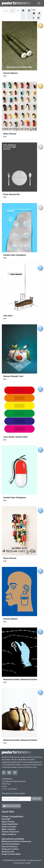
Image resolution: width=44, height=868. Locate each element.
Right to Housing (8, 822)
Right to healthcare (9, 834)
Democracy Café (8, 852)
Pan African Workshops (11, 844)
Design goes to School (10, 849)
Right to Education (9, 829)
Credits (28, 863)
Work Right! (6, 819)
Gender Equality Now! (10, 824)
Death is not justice (9, 827)
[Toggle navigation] (39, 3)
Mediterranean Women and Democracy (16, 841)
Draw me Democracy (10, 847)
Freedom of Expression (11, 832)
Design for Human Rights (11, 854)
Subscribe (37, 799)
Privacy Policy (19, 863)
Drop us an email (11, 806)
